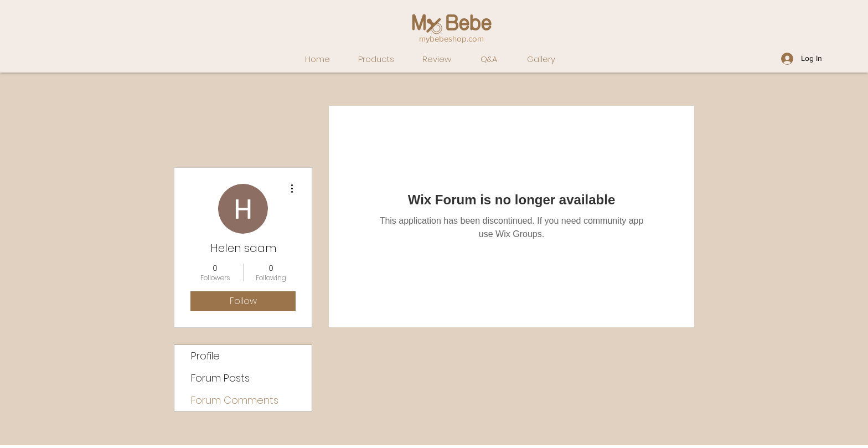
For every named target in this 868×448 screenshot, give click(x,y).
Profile (205, 356)
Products (376, 59)
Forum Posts (220, 378)
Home (317, 59)
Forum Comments (235, 400)
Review (437, 59)
